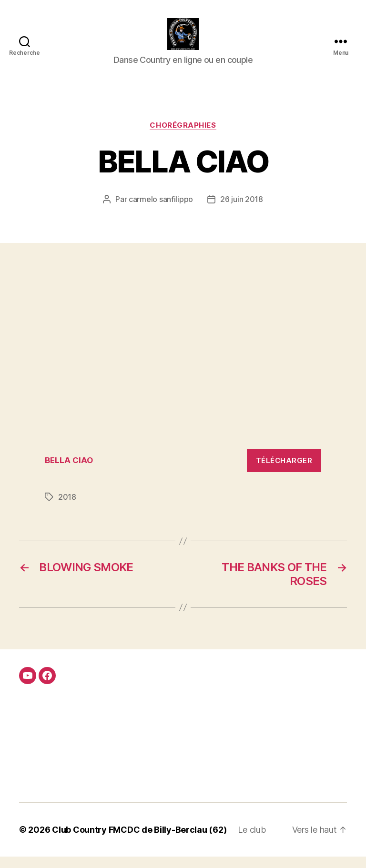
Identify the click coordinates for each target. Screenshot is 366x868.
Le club (252, 841)
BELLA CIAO (69, 472)
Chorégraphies (183, 136)
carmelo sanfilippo (161, 211)
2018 (67, 508)
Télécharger (284, 471)
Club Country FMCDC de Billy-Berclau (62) (139, 841)
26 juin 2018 (242, 211)
